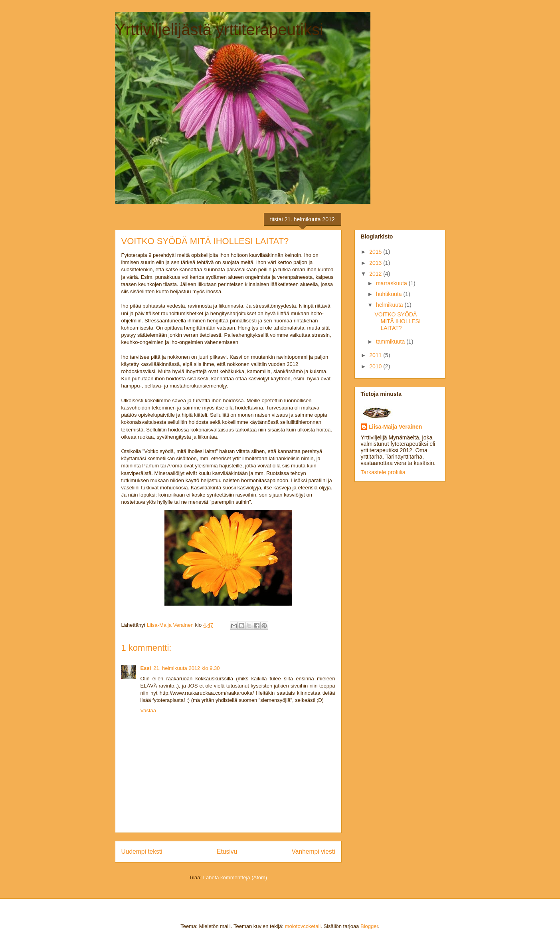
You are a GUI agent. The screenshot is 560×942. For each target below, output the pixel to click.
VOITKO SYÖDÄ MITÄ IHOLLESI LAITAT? (397, 321)
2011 (376, 355)
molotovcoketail (303, 926)
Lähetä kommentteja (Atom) (235, 877)
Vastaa (148, 710)
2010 (376, 366)
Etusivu (227, 852)
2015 (376, 252)
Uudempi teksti (142, 852)
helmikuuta (390, 305)
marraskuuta (392, 283)
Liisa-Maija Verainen (396, 427)
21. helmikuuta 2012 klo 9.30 (186, 668)
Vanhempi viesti (314, 852)
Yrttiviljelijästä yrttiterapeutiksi (219, 30)
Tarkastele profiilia (383, 472)
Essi (146, 668)
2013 (376, 263)
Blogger (369, 926)
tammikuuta (391, 342)
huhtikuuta (390, 294)
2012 (376, 274)
